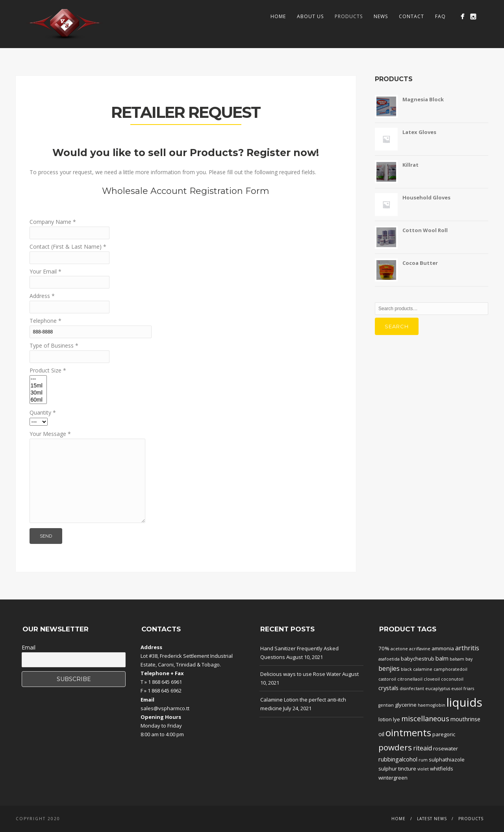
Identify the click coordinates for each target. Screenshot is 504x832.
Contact (411, 16)
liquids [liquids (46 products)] (464, 702)
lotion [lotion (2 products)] (385, 719)
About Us (310, 16)
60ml (38, 400)
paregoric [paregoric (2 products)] (444, 734)
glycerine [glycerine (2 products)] (406, 705)
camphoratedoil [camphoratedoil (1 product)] (450, 669)
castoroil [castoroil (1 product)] (387, 679)
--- (38, 379)
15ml (38, 386)
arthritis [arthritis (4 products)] (467, 648)
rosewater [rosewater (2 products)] (446, 748)
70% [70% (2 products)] (384, 648)
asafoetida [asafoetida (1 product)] (389, 659)
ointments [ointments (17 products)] (408, 733)
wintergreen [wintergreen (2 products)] (393, 778)
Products (349, 16)
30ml (38, 393)
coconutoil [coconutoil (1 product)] (452, 679)
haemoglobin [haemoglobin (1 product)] (432, 705)
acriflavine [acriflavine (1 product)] (420, 649)
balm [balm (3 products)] (442, 658)
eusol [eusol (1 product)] (457, 689)
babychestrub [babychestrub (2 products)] (418, 659)
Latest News (432, 819)
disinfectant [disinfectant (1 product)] (412, 689)
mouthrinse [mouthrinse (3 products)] (465, 719)
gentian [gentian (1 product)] (386, 705)
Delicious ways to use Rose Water (301, 674)
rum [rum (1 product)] (423, 760)
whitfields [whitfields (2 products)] (442, 769)
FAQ (440, 16)
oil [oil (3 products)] (381, 734)
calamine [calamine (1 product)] (423, 669)
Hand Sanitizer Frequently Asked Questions (299, 653)
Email (29, 647)
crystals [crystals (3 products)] (388, 688)
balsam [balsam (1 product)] (457, 659)
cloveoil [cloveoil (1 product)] (432, 679)
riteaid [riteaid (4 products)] (422, 748)
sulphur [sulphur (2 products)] (388, 769)
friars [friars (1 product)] (469, 689)
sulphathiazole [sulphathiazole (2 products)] (447, 759)
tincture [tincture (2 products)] (407, 769)
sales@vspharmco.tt (165, 708)
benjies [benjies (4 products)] (389, 668)
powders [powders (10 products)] (395, 747)
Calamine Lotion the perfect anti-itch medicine (303, 704)
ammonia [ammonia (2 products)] (443, 648)
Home (278, 16)
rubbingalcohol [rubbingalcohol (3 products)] (398, 759)
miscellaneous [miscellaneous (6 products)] (425, 718)
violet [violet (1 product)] (423, 769)
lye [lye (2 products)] (397, 719)
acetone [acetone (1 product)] (399, 649)
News (381, 16)
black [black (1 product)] (406, 669)
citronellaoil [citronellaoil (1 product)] (410, 679)
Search (397, 326)
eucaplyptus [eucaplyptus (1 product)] (438, 689)
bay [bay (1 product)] (469, 659)
